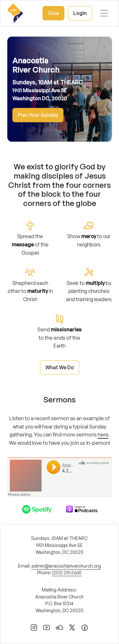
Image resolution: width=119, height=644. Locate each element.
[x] (72, 629)
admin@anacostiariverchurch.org (66, 566)
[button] (104, 13)
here (103, 435)
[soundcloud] (59, 629)
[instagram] (34, 629)
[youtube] (47, 629)
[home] (15, 13)
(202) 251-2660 (67, 572)
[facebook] (85, 629)
